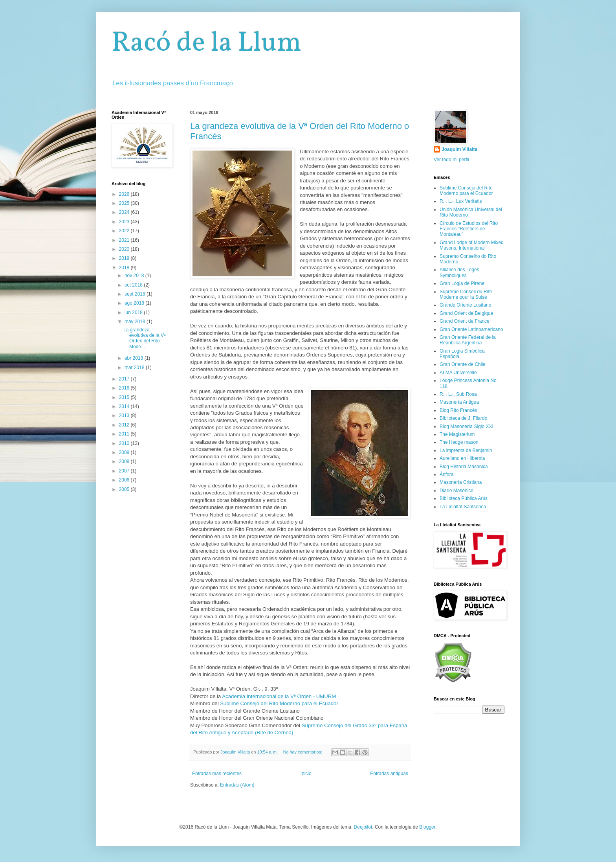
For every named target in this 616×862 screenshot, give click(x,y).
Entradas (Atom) (237, 785)
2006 (125, 480)
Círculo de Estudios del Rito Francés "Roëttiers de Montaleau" (469, 229)
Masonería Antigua (459, 402)
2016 (125, 388)
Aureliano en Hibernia (462, 458)
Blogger (427, 827)
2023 (125, 222)
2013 (125, 415)
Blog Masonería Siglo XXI (467, 426)
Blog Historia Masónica (464, 467)
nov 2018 (135, 276)
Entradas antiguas (389, 774)
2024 (125, 212)
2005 (125, 489)
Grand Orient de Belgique (466, 313)
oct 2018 (134, 285)
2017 (125, 379)
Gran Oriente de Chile (463, 364)
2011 (125, 434)
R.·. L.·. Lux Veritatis (461, 201)
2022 (125, 231)
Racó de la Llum (207, 44)
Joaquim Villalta (459, 149)
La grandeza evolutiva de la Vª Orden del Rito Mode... (145, 338)
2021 (125, 240)
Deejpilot (363, 827)
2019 (125, 258)
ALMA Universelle (458, 373)
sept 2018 (136, 294)
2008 (125, 461)
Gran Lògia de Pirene (462, 283)
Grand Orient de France (465, 321)
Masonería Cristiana (461, 482)
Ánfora (446, 474)
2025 (125, 203)
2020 (125, 249)
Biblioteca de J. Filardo (463, 418)
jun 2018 (134, 312)
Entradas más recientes (217, 774)
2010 (125, 443)
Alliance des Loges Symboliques (459, 272)
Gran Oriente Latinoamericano (471, 329)
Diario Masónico (456, 491)
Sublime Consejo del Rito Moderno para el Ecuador (279, 703)
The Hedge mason (459, 442)
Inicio (306, 774)
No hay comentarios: (303, 752)
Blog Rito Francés (458, 410)
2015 (125, 397)
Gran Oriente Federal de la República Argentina (468, 340)
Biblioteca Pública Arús (464, 498)
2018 (125, 268)
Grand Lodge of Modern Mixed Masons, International (472, 245)
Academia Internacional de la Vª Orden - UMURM (279, 696)
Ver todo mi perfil (451, 160)
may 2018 (136, 322)
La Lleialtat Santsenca (463, 507)
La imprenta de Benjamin (466, 450)
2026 (125, 194)
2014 (125, 406)
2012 (125, 425)
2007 (125, 471)
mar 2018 (135, 368)
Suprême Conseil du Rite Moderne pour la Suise (466, 294)
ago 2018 (135, 303)
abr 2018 (135, 358)
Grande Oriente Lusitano (465, 305)
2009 (125, 452)
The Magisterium (457, 434)
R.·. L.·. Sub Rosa (458, 394)
